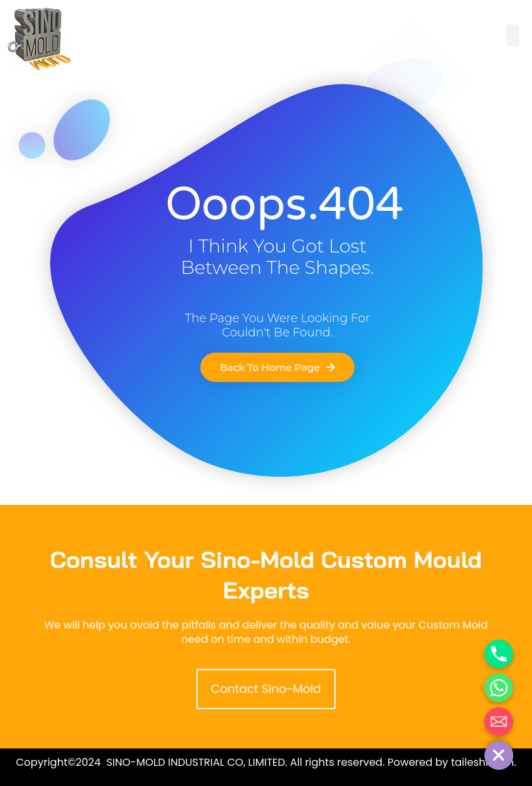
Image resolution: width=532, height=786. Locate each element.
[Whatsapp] (499, 688)
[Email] (499, 722)
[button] (513, 35)
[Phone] (499, 654)
